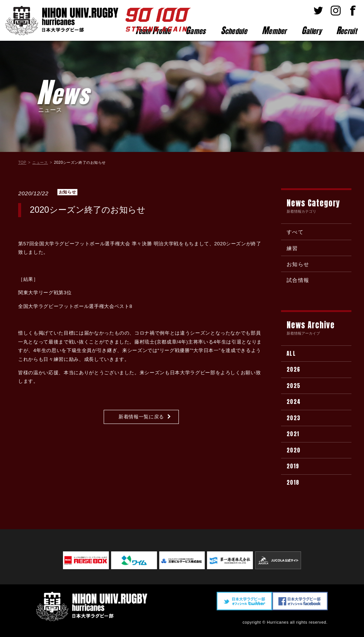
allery (311, 30)
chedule (234, 30)
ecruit (346, 30)
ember (274, 30)
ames (196, 30)
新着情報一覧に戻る (141, 417)
